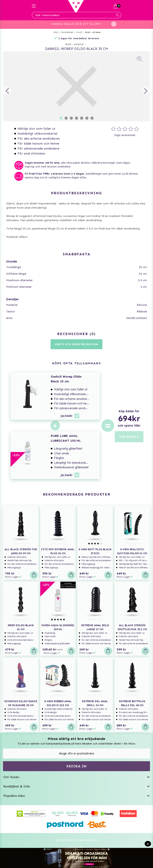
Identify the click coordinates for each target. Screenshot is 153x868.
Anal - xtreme (93, 32)
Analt (79, 32)
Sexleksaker (67, 32)
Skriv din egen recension (76, 344)
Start (56, 32)
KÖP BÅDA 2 (129, 437)
